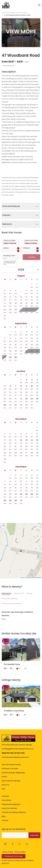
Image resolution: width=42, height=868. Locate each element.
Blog (4, 816)
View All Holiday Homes (11, 764)
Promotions (6, 800)
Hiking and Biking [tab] (9, 598)
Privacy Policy (20, 852)
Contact (5, 820)
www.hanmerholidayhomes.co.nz (15, 757)
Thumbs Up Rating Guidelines (14, 812)
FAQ (3, 789)
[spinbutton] (11, 251)
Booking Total (9, 255)
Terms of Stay (7, 852)
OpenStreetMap (30, 577)
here (9, 151)
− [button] (3, 529)
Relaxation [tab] (7, 593)
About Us (5, 785)
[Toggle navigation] (39, 5)
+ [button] (3, 526)
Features (6, 215)
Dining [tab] (29, 593)
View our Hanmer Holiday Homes (14, 13)
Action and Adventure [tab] (12, 603)
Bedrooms (7, 224)
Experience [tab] (19, 593)
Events (4, 777)
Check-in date (9, 240)
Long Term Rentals (9, 808)
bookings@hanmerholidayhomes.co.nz (18, 749)
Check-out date (31, 240)
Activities (5, 796)
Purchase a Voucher (10, 769)
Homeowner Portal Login (14, 856)
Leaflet (22, 577)
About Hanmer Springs (11, 781)
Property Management (11, 804)
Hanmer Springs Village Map (13, 773)
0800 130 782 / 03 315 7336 (13, 753)
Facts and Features (11, 206)
